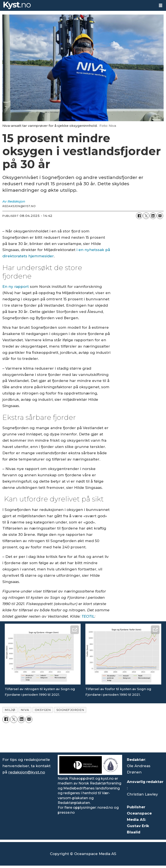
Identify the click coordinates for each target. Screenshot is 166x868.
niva (25, 710)
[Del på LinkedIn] (153, 216)
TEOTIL (88, 616)
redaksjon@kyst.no (27, 772)
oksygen (43, 710)
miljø (10, 710)
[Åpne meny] (161, 6)
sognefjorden (70, 710)
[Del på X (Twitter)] (146, 216)
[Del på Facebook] (139, 216)
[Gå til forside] (17, 5)
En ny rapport (16, 287)
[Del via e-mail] (160, 216)
